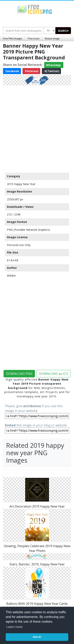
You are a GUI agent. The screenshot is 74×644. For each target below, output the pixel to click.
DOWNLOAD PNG (19, 374)
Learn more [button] (14, 627)
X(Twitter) (51, 71)
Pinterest (31, 71)
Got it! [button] (37, 637)
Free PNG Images (13, 39)
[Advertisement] (37, 128)
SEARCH (63, 31)
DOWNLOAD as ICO (54, 374)
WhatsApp (54, 65)
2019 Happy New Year (21, 184)
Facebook (12, 71)
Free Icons (34, 39)
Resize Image (52, 39)
